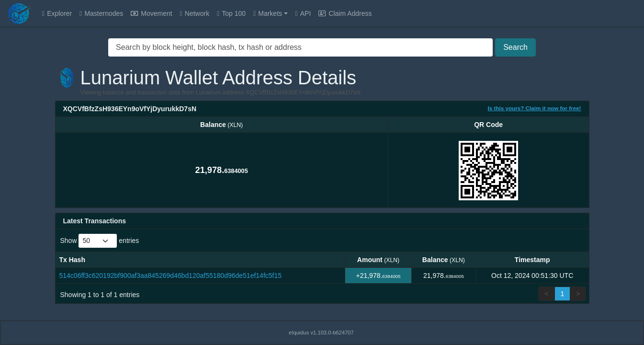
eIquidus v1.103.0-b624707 (321, 333)
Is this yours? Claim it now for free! (535, 108)
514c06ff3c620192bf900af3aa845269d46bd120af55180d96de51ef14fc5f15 (171, 276)
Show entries (100, 241)
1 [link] (563, 294)
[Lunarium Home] (19, 13)
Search (515, 47)
